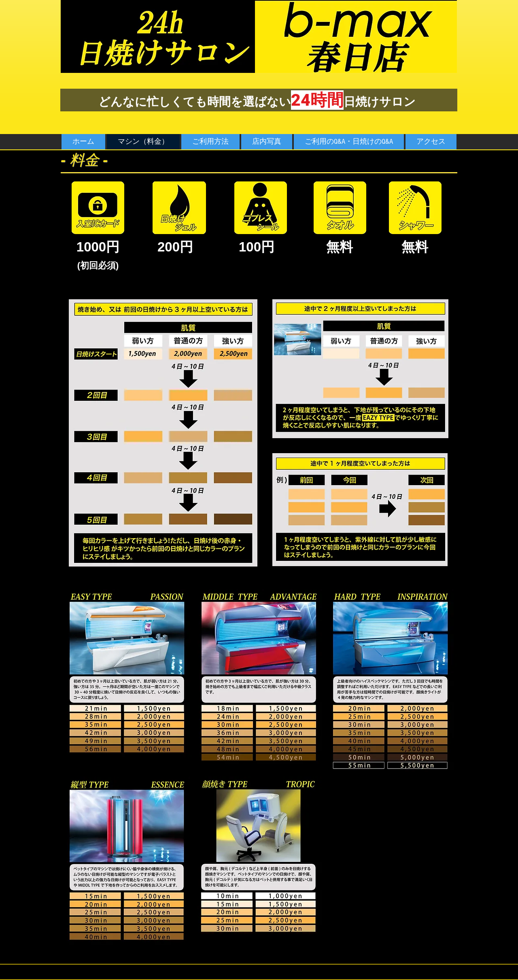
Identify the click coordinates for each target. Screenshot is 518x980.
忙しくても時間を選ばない (219, 102)
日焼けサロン (380, 102)
